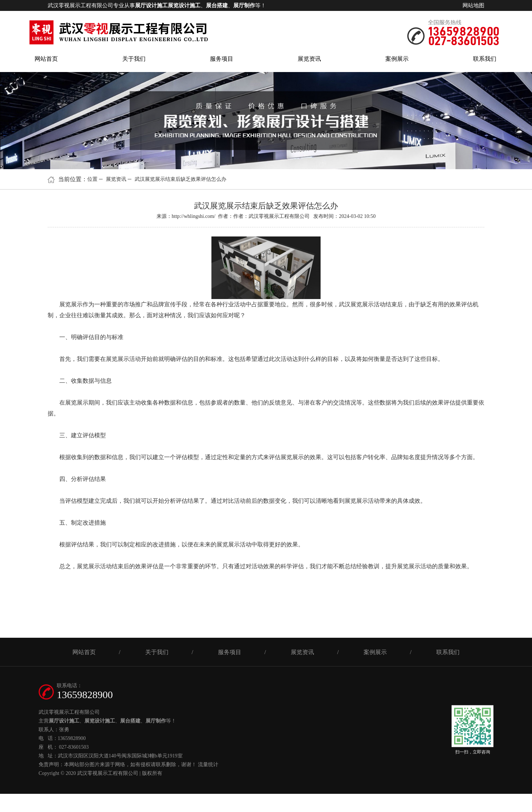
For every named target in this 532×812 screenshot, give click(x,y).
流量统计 (208, 765)
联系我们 (485, 59)
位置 (92, 179)
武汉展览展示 (356, 304)
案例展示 (397, 59)
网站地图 (473, 5)
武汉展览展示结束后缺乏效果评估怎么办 (180, 179)
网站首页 (46, 59)
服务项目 (222, 59)
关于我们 (134, 59)
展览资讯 (309, 59)
